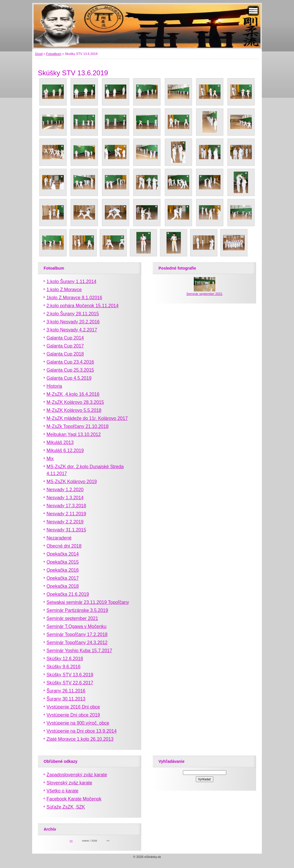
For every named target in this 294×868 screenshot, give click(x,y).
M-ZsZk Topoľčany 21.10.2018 (78, 426)
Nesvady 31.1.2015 (66, 530)
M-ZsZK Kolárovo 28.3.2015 (75, 402)
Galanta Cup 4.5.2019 (69, 378)
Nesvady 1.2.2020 (65, 490)
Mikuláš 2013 (60, 442)
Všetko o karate (62, 791)
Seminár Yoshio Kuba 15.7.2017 (79, 651)
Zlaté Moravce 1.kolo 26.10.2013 (80, 739)
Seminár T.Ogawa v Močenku (77, 626)
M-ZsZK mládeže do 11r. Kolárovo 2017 (87, 418)
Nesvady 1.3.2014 (65, 498)
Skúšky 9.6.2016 (63, 667)
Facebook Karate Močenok (74, 799)
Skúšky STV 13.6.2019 (70, 675)
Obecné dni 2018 (64, 546)
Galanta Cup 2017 (65, 346)
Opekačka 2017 (63, 578)
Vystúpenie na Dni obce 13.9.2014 (82, 731)
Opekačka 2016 (63, 570)
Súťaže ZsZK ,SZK (66, 807)
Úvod (39, 54)
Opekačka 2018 (63, 586)
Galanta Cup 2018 (65, 354)
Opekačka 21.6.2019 (68, 594)
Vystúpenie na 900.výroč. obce (78, 723)
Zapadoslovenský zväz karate (77, 775)
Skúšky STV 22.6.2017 (70, 683)
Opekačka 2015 (63, 562)
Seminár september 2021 (72, 618)
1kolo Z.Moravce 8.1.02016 (74, 298)
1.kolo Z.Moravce (64, 290)
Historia (54, 386)
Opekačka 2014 (63, 554)
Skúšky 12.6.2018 (65, 659)
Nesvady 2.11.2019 (66, 514)
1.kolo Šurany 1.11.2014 (71, 282)
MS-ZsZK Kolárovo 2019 (72, 482)
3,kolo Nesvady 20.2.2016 (73, 322)
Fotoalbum (54, 54)
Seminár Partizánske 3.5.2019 (77, 610)
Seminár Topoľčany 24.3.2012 (77, 643)
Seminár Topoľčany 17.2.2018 (77, 634)
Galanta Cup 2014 (65, 338)
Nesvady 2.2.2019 (65, 522)
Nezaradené (59, 538)
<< (71, 841)
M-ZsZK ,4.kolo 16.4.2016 (73, 394)
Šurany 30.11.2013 (66, 699)
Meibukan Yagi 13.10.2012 (74, 434)
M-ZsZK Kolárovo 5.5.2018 (74, 410)
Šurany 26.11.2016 (66, 691)
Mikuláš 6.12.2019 (65, 451)
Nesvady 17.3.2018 (66, 506)
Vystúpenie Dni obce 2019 (73, 715)
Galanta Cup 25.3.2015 (70, 370)
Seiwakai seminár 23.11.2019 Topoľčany (88, 602)
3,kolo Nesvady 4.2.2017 (72, 330)
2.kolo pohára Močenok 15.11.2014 (83, 306)
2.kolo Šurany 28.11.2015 (73, 314)
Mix (50, 459)
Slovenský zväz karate (69, 783)
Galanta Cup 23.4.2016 (70, 362)
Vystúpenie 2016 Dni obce (73, 707)
